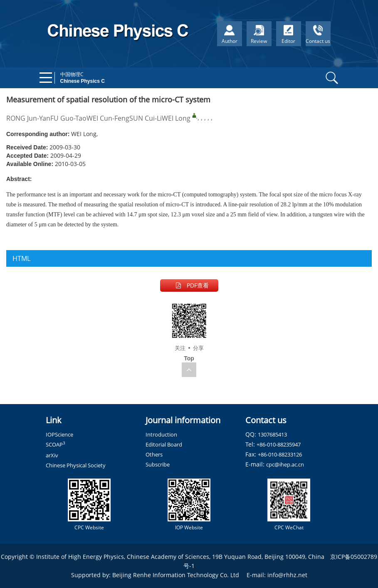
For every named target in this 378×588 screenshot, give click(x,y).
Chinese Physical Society (76, 465)
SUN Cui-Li (146, 118)
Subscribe (158, 464)
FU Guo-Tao (68, 118)
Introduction (161, 434)
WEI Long (176, 118)
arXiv (52, 455)
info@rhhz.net (287, 575)
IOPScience (59, 434)
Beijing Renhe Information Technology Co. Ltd (176, 575)
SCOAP (56, 444)
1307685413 (272, 434)
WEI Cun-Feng (108, 118)
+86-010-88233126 (280, 454)
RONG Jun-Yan (28, 118)
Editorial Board (164, 444)
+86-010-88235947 (279, 444)
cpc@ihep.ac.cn (285, 464)
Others (154, 454)
